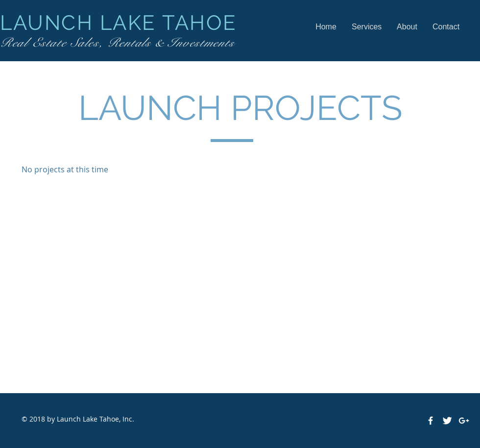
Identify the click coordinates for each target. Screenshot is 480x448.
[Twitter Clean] (447, 421)
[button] (367, 27)
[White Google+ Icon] (464, 421)
